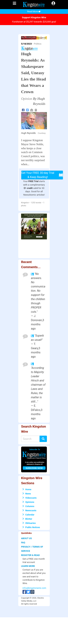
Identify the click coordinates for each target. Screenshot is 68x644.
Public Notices (31, 527)
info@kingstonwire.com (34, 588)
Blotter (27, 519)
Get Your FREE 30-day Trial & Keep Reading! (42, 175)
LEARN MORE (28, 566)
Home (27, 489)
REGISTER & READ (30, 555)
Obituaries (29, 523)
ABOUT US (26, 538)
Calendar (28, 515)
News (27, 494)
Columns (28, 506)
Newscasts (29, 510)
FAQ (23, 543)
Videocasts (30, 498)
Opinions (28, 502)
